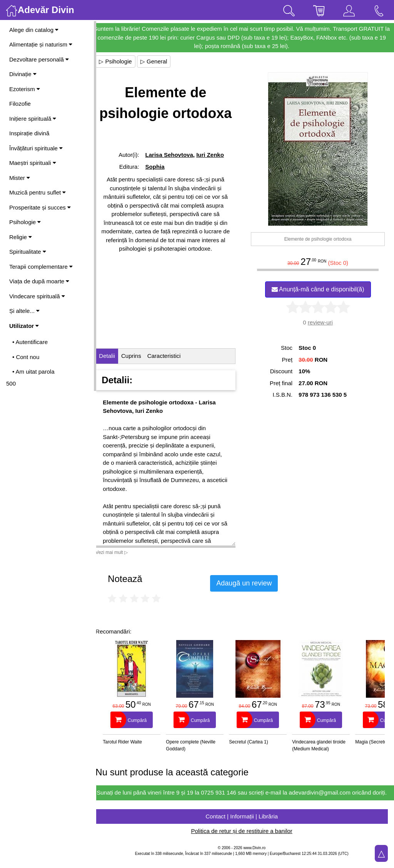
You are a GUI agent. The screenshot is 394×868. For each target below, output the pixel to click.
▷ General (161, 61)
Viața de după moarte (39, 281)
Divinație (23, 74)
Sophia (160, 167)
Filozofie (20, 104)
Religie (21, 237)
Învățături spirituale (36, 148)
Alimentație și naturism (41, 44)
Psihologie (25, 222)
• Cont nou (26, 357)
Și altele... (24, 311)
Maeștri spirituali (33, 163)
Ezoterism (25, 89)
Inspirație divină (29, 133)
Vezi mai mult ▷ (119, 552)
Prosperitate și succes (40, 207)
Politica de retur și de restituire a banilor (245, 840)
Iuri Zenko (216, 155)
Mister (20, 178)
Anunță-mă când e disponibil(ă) (320, 289)
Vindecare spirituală (37, 296)
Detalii (114, 356)
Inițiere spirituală (33, 119)
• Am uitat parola (33, 372)
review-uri (322, 322)
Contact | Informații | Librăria (245, 825)
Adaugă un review (251, 583)
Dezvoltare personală (39, 59)
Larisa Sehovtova (175, 155)
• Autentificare (30, 342)
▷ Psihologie (122, 61)
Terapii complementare (41, 267)
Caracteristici (171, 356)
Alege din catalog (34, 30)
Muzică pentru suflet (38, 192)
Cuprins (138, 356)
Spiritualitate (28, 252)
